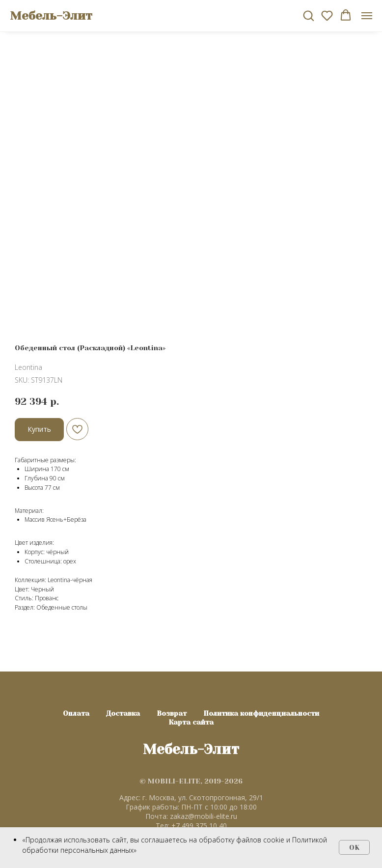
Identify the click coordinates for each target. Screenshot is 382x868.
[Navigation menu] (367, 16)
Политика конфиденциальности (261, 713)
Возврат (172, 713)
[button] (308, 15)
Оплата (76, 713)
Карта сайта (191, 722)
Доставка (123, 713)
